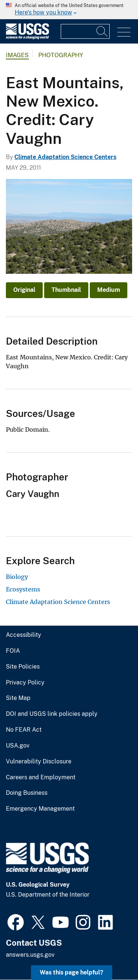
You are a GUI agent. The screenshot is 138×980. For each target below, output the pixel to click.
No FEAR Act (24, 730)
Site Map (18, 698)
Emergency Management (40, 809)
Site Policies (23, 667)
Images (17, 55)
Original (24, 290)
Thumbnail (66, 290)
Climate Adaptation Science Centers (65, 157)
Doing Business (27, 793)
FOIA (13, 651)
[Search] (102, 31)
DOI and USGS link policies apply (52, 714)
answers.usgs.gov (30, 955)
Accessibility (24, 635)
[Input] (85, 31)
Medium (109, 290)
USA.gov (18, 746)
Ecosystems (23, 589)
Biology (17, 577)
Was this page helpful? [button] (72, 972)
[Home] (27, 37)
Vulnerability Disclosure (39, 762)
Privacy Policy (25, 683)
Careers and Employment (41, 777)
